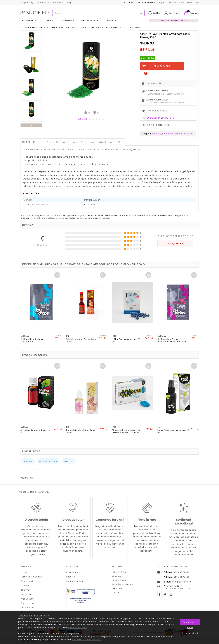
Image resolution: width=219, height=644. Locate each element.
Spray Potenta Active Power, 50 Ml (173, 431)
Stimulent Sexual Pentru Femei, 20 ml (82, 340)
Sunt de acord (190, 622)
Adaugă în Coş (162, 66)
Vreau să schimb (190, 633)
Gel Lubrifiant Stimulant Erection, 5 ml (33, 340)
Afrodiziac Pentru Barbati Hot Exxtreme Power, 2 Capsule (127, 431)
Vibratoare (117, 576)
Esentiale (68, 20)
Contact (111, 20)
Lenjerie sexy (119, 572)
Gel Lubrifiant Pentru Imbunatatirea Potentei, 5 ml (172, 340)
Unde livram (27, 608)
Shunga (147, 43)
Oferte (115, 592)
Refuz (190, 627)
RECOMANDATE (90, 20)
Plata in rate (27, 603)
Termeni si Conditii (31, 577)
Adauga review (175, 243)
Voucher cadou (75, 581)
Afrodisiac (38, 27)
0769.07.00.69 (148, 3)
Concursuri (27, 581)
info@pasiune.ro (182, 582)
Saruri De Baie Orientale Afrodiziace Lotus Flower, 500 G (110, 27)
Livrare (24, 572)
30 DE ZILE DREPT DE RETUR (161, 118)
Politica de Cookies (78, 627)
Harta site (26, 594)
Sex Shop (25, 27)
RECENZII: (83, 119)
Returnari (26, 590)
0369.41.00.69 (134, 3)
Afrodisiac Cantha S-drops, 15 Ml (35, 431)
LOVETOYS (49, 20)
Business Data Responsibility (87, 639)
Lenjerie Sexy (28, 20)
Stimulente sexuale (68, 27)
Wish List (71, 577)
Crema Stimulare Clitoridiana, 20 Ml (81, 431)
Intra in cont (73, 572)
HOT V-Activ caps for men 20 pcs (126, 340)
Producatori (27, 599)
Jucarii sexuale (120, 580)
